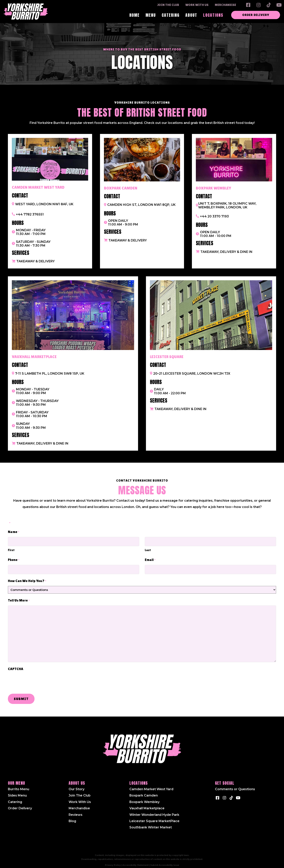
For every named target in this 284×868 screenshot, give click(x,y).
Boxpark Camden (144, 792)
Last (148, 549)
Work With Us (80, 799)
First (11, 549)
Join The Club (80, 792)
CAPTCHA (16, 666)
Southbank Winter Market (151, 824)
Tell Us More (19, 598)
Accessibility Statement (135, 862)
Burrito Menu (19, 786)
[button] (248, 5)
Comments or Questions (235, 786)
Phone (14, 559)
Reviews (76, 812)
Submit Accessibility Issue (165, 862)
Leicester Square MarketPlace (154, 818)
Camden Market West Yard (151, 786)
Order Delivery (20, 805)
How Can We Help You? (27, 578)
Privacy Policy (113, 862)
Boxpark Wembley (144, 799)
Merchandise (79, 805)
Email (150, 559)
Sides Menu (17, 792)
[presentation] (38, 679)
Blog (72, 818)
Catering (15, 799)
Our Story (77, 786)
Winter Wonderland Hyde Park (154, 812)
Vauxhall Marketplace (147, 805)
